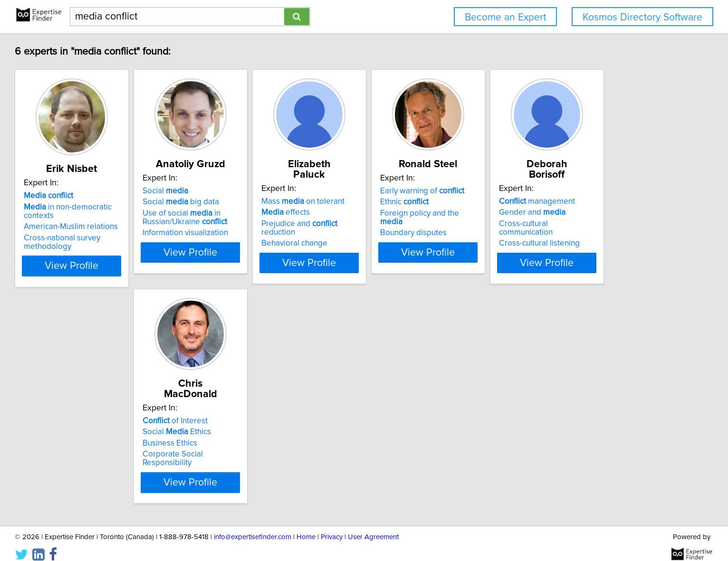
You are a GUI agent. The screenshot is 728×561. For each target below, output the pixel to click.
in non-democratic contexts (148, 207)
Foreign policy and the (567, 213)
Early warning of (558, 191)
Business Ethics (258, 428)
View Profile (148, 257)
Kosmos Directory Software (642, 17)
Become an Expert (505, 17)
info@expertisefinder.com (253, 527)
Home (306, 527)
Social (253, 191)
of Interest (263, 405)
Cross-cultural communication (140, 428)
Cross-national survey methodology (126, 234)
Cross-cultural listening (128, 438)
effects (397, 202)
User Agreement (373, 527)
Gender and (121, 416)
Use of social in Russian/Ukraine (273, 218)
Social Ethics (265, 416)
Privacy (332, 527)
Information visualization (273, 233)
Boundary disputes (549, 224)
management (126, 405)
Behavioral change (406, 224)
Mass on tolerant (415, 191)
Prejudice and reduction (429, 213)
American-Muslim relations (135, 218)
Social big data (269, 202)
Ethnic (540, 202)
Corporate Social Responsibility (286, 438)
